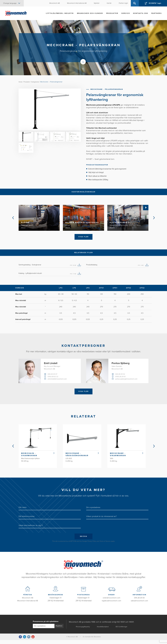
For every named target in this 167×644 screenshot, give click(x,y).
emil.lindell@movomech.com (58, 380)
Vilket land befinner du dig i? (31, 529)
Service (126, 13)
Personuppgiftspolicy (83, 631)
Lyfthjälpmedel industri (60, 13)
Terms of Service (105, 545)
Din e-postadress (93, 511)
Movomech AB (28, 602)
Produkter (112, 13)
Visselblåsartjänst (103, 631)
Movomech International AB (28, 605)
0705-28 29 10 (121, 378)
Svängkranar (37, 82)
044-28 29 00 (139, 602)
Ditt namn (23, 511)
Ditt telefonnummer (27, 520)
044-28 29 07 (53, 375)
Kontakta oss (141, 13)
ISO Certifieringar (122, 631)
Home (21, 82)
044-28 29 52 (120, 375)
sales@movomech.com (139, 605)
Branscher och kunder (90, 13)
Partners (156, 13)
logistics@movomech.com (111, 605)
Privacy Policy (92, 545)
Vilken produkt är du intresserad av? (101, 520)
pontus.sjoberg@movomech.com (128, 380)
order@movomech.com (111, 602)
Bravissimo (97, 641)
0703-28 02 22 (53, 378)
